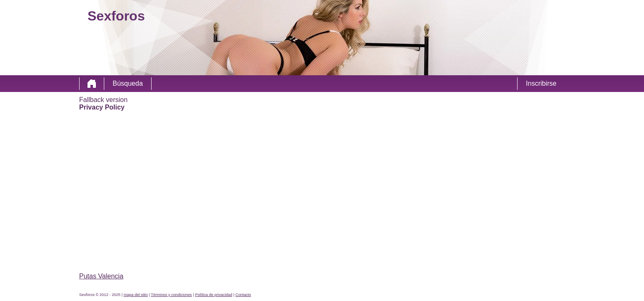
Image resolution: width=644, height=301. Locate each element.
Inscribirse (541, 83)
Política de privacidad (214, 295)
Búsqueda (128, 83)
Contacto (243, 295)
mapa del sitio (136, 295)
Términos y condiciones (171, 295)
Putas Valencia (101, 276)
